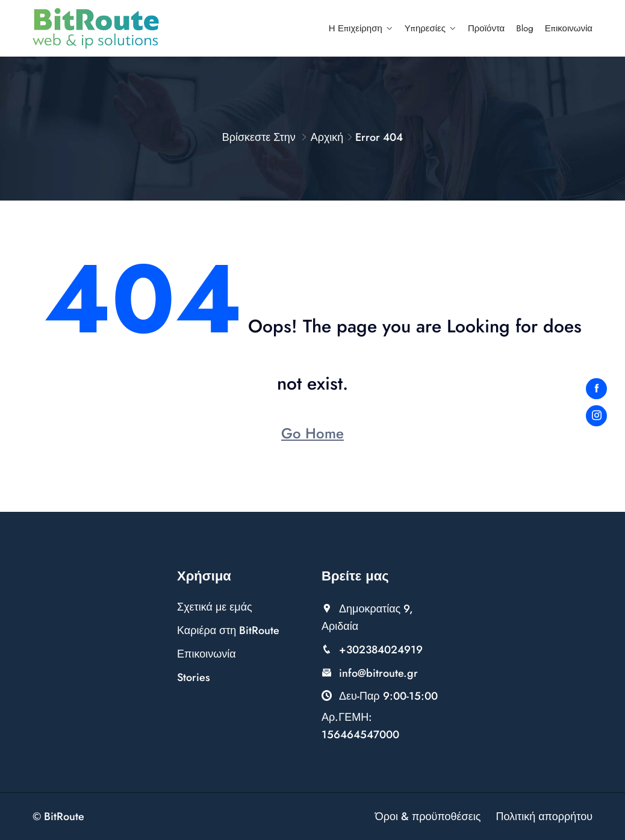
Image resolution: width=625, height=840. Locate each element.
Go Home (312, 433)
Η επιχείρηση (356, 28)
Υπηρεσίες (425, 28)
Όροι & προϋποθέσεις (428, 817)
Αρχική (327, 137)
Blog (525, 28)
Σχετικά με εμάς (215, 607)
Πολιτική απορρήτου (544, 817)
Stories (194, 677)
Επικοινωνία (569, 28)
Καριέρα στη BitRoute (228, 630)
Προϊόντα (486, 28)
